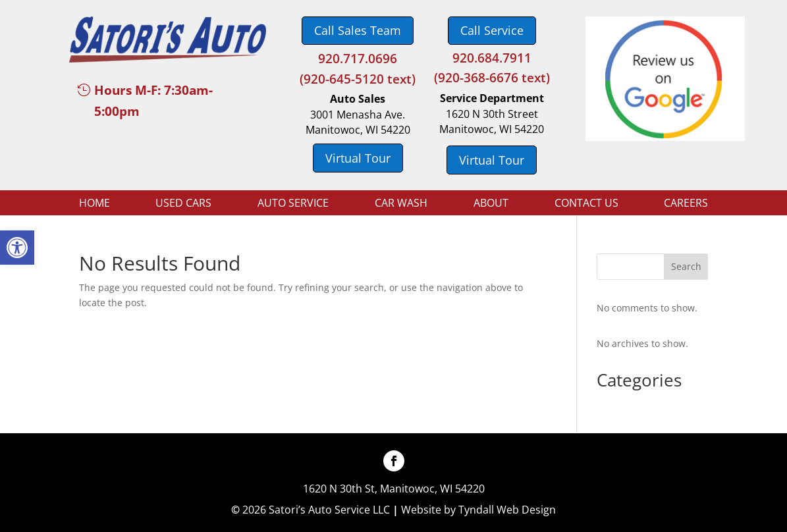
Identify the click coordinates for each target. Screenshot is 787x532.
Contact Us (586, 204)
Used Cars (183, 204)
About (491, 204)
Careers (686, 204)
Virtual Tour (358, 158)
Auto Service (293, 204)
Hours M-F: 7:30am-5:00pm (153, 101)
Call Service (492, 30)
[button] (17, 248)
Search (686, 266)
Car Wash (401, 204)
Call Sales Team (358, 30)
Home (95, 204)
